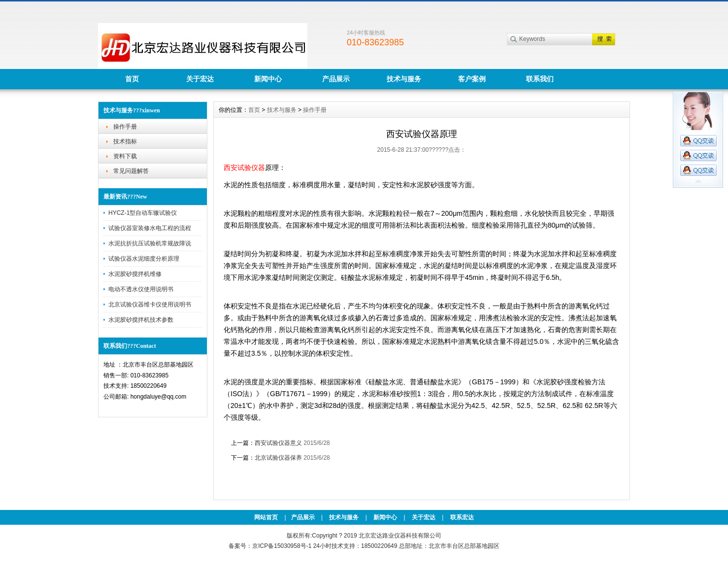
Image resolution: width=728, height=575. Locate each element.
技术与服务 (404, 79)
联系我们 (540, 79)
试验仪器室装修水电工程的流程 (150, 228)
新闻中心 (268, 79)
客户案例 (472, 79)
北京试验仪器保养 (278, 458)
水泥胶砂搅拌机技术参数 (141, 320)
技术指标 (125, 141)
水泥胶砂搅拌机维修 (135, 274)
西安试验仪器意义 (278, 443)
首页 (132, 79)
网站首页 (266, 517)
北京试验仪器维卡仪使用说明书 (150, 304)
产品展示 (336, 79)
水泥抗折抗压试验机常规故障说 (150, 243)
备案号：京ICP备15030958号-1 (270, 546)
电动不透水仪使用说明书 (141, 289)
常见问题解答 (131, 171)
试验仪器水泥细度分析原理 (144, 259)
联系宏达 (462, 517)
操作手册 (125, 127)
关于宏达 (200, 79)
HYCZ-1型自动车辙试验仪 (143, 213)
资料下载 (125, 156)
